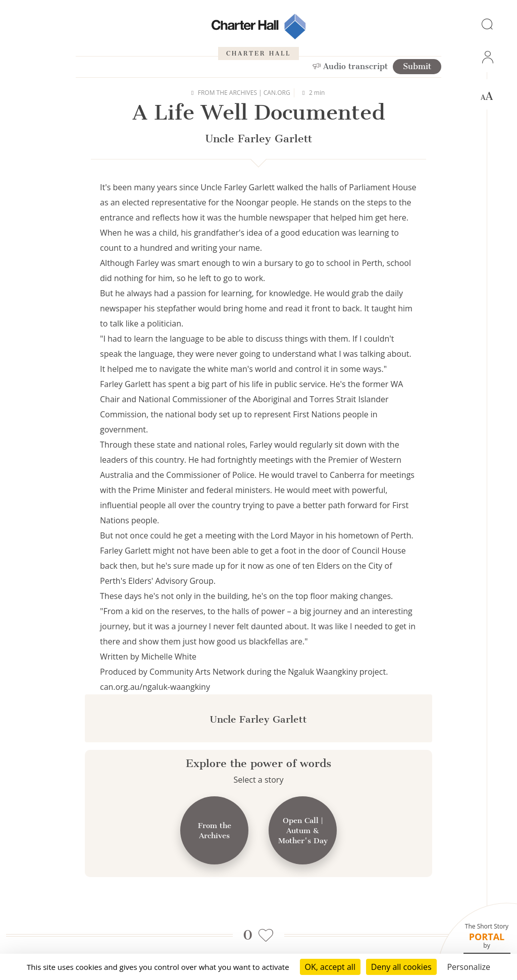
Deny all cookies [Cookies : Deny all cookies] (401, 967)
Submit (417, 66)
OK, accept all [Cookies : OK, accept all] (330, 967)
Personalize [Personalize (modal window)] (469, 967)
